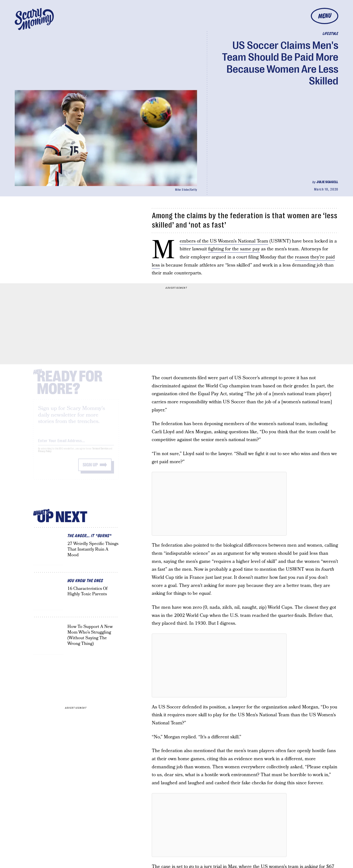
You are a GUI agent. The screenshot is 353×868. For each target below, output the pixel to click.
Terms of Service (100, 453)
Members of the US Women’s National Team (224, 241)
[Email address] (76, 444)
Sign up (90, 469)
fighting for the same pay (234, 249)
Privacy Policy (45, 455)
